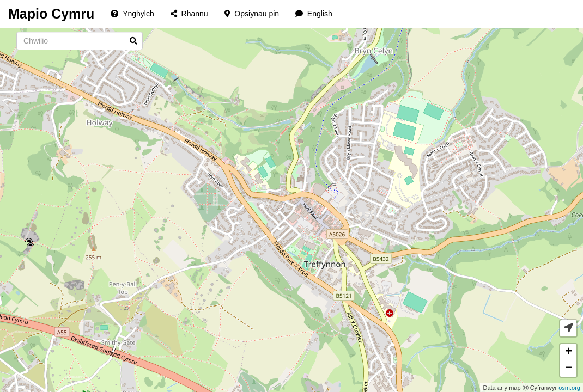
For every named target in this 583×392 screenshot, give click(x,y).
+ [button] (569, 352)
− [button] (569, 369)
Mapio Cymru (51, 14)
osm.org (569, 388)
